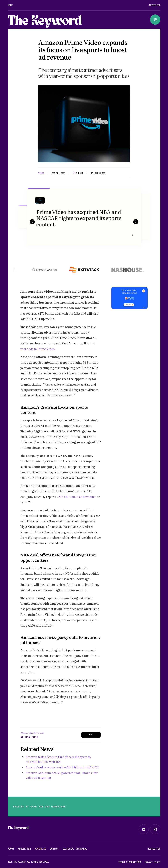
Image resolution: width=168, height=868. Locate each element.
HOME (91, 735)
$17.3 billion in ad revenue (77, 497)
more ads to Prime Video (38, 349)
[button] (32, 221)
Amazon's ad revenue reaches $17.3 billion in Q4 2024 (62, 767)
